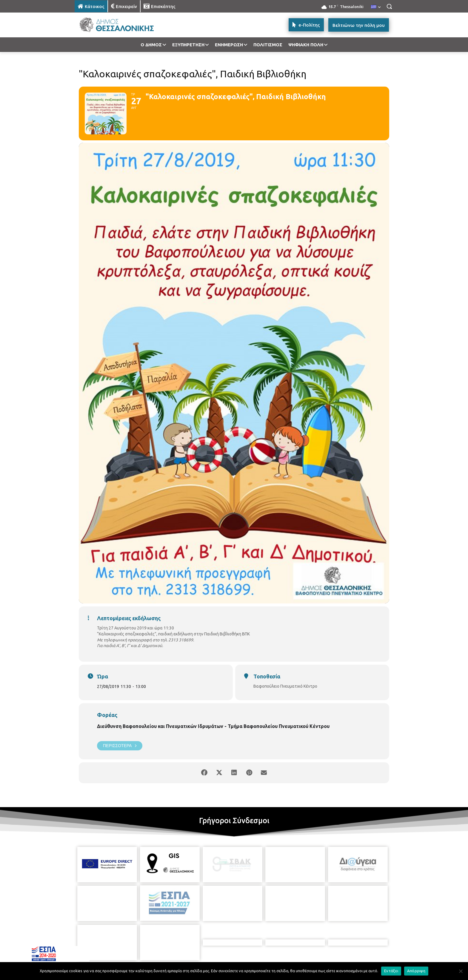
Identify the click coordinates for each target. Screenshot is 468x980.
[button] (389, 6)
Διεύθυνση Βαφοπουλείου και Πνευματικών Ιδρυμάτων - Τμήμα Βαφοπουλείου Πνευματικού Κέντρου (213, 726)
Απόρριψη (416, 971)
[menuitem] (376, 7)
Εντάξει (391, 971)
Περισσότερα (120, 746)
